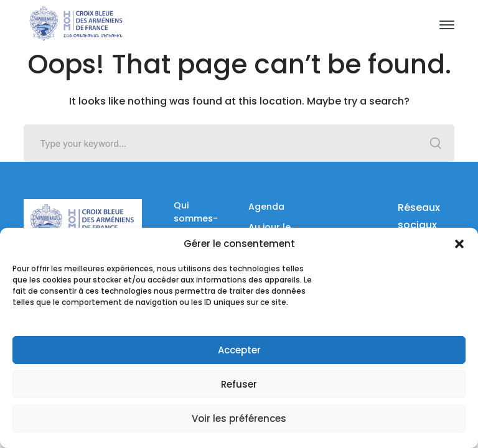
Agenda (266, 207)
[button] (459, 244)
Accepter (239, 350)
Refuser (239, 384)
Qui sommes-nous (196, 218)
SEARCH (436, 143)
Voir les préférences (239, 418)
